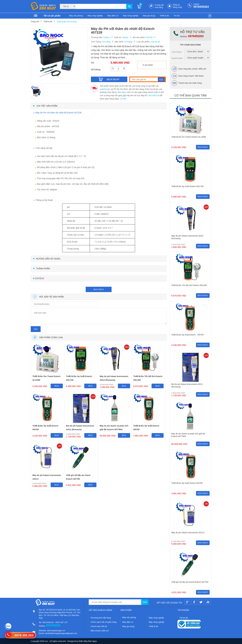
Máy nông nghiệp (131, 16)
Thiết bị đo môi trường (67, 22)
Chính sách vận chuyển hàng (104, 622)
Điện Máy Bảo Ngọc (88, 641)
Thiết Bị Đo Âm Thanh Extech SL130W (46, 378)
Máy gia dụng (149, 16)
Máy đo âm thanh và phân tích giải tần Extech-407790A (114, 428)
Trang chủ (35, 22)
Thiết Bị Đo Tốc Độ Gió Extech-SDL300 (148, 378)
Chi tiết (123, 99)
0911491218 (154, 95)
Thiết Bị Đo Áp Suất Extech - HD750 (46, 428)
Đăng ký (176, 5)
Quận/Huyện (177, 58)
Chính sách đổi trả (99, 626)
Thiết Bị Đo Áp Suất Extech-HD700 (147, 428)
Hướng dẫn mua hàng (159, 6)
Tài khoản (184, 618)
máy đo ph (155, 42)
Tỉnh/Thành (177, 52)
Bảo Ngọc (122, 92)
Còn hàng (106, 42)
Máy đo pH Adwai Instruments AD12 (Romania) (114, 378)
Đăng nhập (178, 7)
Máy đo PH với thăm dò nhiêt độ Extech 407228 (58, 113)
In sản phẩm (148, 65)
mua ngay (99, 289)
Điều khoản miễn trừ (100, 631)
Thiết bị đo (164, 16)
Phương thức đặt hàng (101, 618)
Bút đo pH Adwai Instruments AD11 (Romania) (80, 428)
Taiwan (125, 37)
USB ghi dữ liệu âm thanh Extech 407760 (78, 477)
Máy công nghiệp (95, 16)
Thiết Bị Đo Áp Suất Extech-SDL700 (79, 378)
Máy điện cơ (113, 16)
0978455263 (201, 7)
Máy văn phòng (76, 16)
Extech (107, 37)
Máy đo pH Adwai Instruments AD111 (47, 477)
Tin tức (177, 16)
